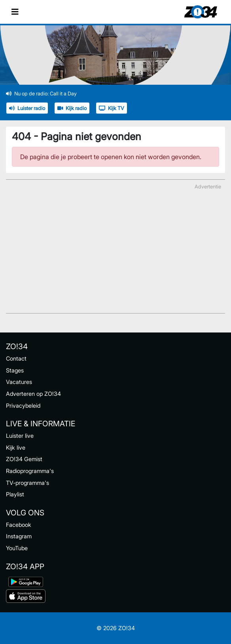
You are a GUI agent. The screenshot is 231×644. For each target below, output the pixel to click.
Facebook (19, 525)
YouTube (17, 548)
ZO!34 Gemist (24, 459)
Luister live (20, 436)
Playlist (15, 494)
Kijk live (16, 447)
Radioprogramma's (30, 471)
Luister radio (27, 108)
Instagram (19, 536)
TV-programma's (27, 483)
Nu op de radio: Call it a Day (41, 94)
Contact (16, 358)
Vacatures (19, 382)
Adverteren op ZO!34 (33, 394)
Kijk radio (72, 108)
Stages (15, 370)
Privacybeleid (23, 406)
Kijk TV (112, 108)
